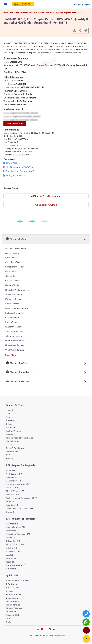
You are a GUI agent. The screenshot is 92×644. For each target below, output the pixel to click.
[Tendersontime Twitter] (50, 629)
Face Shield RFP (13, 505)
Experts (9, 434)
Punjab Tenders (12, 322)
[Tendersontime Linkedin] (38, 629)
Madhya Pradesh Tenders (17, 308)
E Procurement (13, 587)
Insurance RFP (13, 531)
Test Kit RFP (12, 562)
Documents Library (15, 598)
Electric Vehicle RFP (15, 491)
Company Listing (14, 615)
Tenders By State (17, 239)
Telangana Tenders (14, 336)
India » (12, 13)
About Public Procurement (18, 580)
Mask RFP (11, 538)
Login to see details (15, 123)
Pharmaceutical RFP (15, 544)
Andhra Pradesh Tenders (16, 248)
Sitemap (10, 458)
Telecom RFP (12, 558)
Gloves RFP (11, 512)
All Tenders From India (46, 205)
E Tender (10, 591)
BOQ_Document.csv (16, 175)
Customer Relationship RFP (18, 484)
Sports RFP (11, 555)
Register (86, 5)
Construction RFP (14, 477)
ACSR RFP (11, 470)
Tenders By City (16, 363)
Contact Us (11, 413)
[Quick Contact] (86, 614)
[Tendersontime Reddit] (54, 629)
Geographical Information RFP (20, 508)
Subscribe (10, 420)
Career (9, 445)
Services (10, 417)
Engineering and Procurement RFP (22, 498)
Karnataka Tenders (14, 299)
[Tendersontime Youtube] (42, 629)
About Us (10, 410)
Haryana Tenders (13, 285)
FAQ (8, 455)
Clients (9, 424)
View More (11, 569)
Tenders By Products (19, 381)
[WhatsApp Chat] (86, 622)
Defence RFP (12, 488)
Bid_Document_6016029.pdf (20, 167)
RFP (8, 619)
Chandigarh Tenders (14, 262)
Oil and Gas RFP (13, 541)
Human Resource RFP (16, 527)
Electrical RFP (12, 495)
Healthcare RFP (13, 524)
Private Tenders (13, 605)
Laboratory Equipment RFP (18, 534)
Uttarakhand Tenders (15, 345)
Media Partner (13, 441)
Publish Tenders (13, 612)
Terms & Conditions (15, 448)
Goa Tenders (11, 276)
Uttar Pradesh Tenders (15, 341)
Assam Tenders (12, 253)
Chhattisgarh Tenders (15, 267)
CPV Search (11, 584)
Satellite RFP (12, 548)
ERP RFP (10, 501)
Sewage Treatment (14, 551)
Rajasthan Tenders (13, 327)
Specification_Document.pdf (20, 171)
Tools (8, 622)
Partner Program (14, 431)
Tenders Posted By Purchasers (20, 438)
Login (77, 5)
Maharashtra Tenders (15, 313)
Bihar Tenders (12, 257)
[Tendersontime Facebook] (46, 629)
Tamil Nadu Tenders (14, 331)
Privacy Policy (12, 452)
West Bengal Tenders (15, 350)
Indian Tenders (13, 601)
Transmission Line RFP (16, 565)
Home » (7, 13)
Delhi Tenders (12, 271)
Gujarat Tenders (12, 281)
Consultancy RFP (14, 481)
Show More (11, 355)
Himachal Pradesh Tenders (17, 290)
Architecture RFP (14, 474)
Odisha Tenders (12, 317)
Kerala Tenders (12, 304)
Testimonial (11, 427)
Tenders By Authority (19, 372)
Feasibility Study (13, 594)
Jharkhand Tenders (14, 294)
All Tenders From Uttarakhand (46, 196)
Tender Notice (13, 163)
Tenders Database (14, 608)
